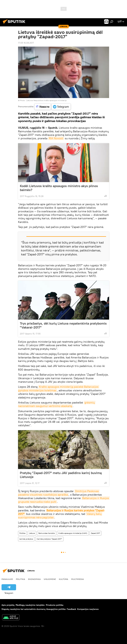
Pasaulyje (7, 579)
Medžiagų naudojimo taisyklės (30, 605)
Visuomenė (50, 579)
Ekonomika (34, 579)
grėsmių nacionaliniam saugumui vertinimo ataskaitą (57, 404)
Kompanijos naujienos (88, 609)
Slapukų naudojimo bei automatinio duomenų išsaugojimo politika (34, 609)
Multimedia (77, 579)
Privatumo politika (55, 605)
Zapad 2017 (95, 533)
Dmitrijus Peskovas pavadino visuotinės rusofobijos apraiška (59, 493)
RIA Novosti (56, 138)
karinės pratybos (26, 539)
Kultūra (63, 579)
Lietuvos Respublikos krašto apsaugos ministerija (46, 100)
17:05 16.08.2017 (26, 43)
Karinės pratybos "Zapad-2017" (49, 539)
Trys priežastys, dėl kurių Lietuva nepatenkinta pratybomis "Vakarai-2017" (63, 325)
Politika (22, 533)
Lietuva (32, 533)
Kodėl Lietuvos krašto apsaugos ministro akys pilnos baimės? (59, 188)
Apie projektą (8, 605)
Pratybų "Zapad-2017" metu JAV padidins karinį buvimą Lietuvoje (61, 475)
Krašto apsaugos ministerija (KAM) (73, 533)
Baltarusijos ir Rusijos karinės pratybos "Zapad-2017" (61, 512)
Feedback (71, 609)
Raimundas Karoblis (47, 533)
